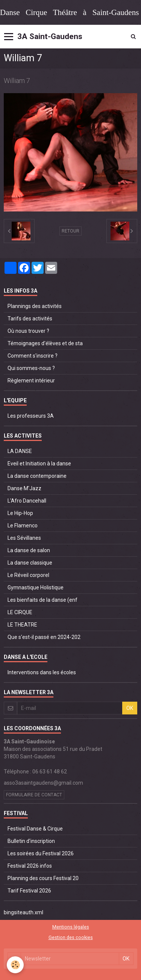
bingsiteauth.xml (23, 912)
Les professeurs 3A (31, 416)
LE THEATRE (22, 625)
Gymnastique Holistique (36, 587)
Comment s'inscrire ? (33, 356)
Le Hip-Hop (20, 513)
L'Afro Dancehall (27, 501)
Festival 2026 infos (30, 866)
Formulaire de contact (34, 795)
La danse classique (30, 563)
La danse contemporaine (37, 476)
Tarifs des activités (30, 319)
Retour (70, 231)
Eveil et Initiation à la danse (39, 464)
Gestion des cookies (71, 937)
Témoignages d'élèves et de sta (45, 343)
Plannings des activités (35, 306)
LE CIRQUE (20, 612)
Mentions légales (71, 927)
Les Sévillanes (24, 538)
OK (130, 708)
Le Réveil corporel (28, 575)
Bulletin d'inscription (31, 841)
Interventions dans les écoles (42, 672)
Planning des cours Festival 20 (43, 878)
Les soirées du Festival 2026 (41, 853)
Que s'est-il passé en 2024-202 (44, 637)
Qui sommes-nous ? (31, 368)
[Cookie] (15, 965)
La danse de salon (29, 550)
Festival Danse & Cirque (35, 829)
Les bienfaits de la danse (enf (42, 600)
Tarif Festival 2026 (29, 891)
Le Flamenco (23, 525)
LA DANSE (20, 451)
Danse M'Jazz (24, 488)
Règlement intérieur (31, 381)
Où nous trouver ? (28, 331)
